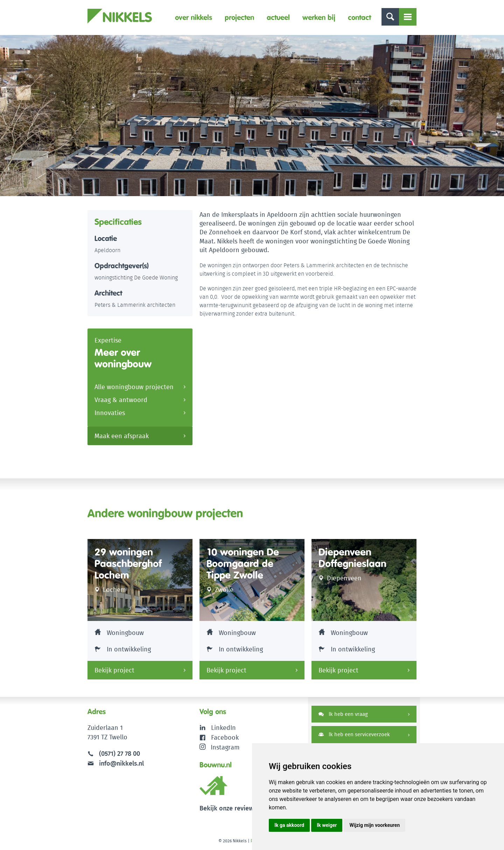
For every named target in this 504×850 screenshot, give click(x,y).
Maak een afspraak (122, 436)
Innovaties (110, 413)
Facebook (225, 737)
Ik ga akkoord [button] (289, 825)
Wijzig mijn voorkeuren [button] (374, 825)
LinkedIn (223, 728)
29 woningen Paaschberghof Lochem (128, 564)
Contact (359, 17)
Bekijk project (114, 670)
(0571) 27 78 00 (120, 754)
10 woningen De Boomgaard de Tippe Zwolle (243, 564)
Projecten (239, 17)
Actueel (278, 17)
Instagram (220, 747)
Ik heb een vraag (343, 714)
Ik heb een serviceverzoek (354, 735)
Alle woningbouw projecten (134, 387)
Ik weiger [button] (327, 825)
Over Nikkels (194, 17)
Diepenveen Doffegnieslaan (352, 558)
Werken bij (319, 17)
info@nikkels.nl (116, 763)
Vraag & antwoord (121, 400)
